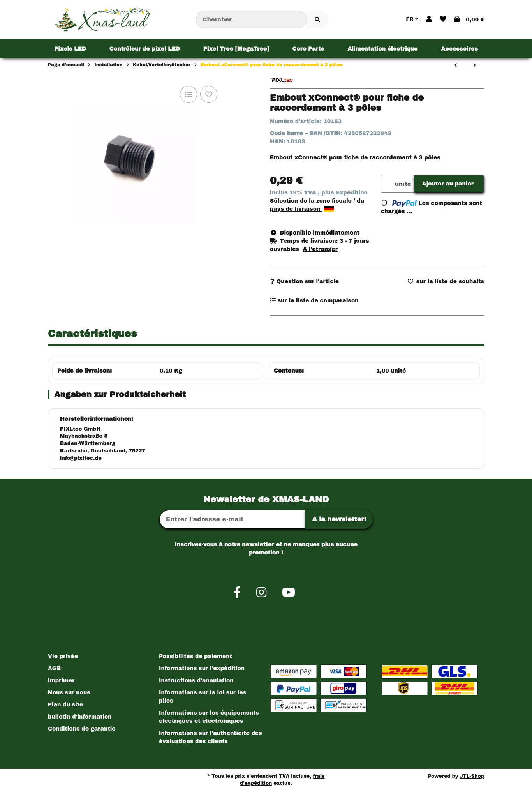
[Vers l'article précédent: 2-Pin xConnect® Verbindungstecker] (455, 65)
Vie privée (63, 656)
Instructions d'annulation (196, 681)
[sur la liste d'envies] (209, 94)
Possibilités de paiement (196, 656)
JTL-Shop (472, 776)
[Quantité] (387, 184)
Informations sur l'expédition (202, 668)
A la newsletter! (339, 519)
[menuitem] (70, 49)
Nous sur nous (69, 693)
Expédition (352, 193)
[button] (429, 19)
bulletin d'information (80, 717)
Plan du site (65, 705)
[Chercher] (251, 20)
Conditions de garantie (82, 729)
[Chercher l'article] (317, 20)
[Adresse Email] (233, 519)
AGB (54, 668)
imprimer (61, 681)
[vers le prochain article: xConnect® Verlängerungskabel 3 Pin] (475, 65)
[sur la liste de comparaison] (188, 94)
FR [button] (412, 19)
